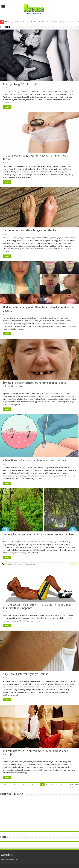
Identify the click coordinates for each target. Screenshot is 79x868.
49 (37, 785)
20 (14, 785)
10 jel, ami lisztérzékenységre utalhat (25, 674)
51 (47, 785)
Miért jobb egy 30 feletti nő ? (20, 84)
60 (61, 785)
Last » (71, 788)
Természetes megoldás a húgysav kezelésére (30, 230)
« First (4, 785)
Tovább (7, 107)
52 (52, 785)
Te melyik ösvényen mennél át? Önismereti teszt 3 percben (38, 534)
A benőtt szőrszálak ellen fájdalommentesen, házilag (34, 460)
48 (33, 785)
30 (19, 785)
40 (24, 785)
